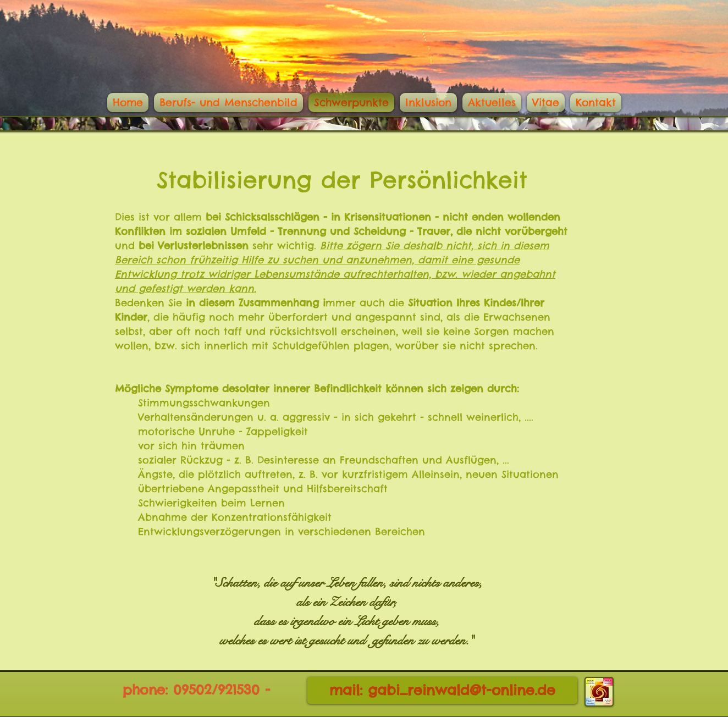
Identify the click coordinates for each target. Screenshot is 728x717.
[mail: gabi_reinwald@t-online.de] (442, 690)
